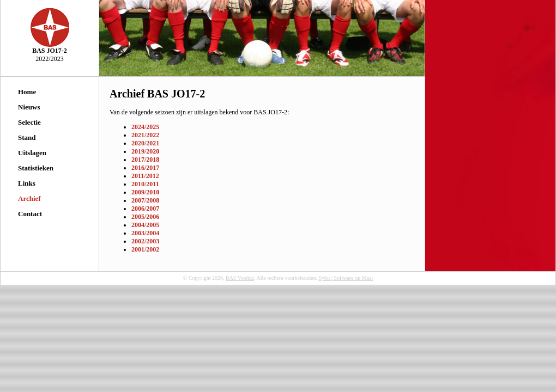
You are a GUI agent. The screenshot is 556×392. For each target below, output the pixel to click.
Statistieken (36, 168)
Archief (29, 198)
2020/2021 (145, 143)
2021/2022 (145, 135)
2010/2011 (145, 184)
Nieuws (29, 107)
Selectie (29, 122)
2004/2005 (145, 225)
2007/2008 (145, 200)
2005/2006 (145, 217)
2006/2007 (145, 209)
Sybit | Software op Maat (346, 278)
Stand (27, 137)
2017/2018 (145, 160)
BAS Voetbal (240, 278)
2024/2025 (145, 127)
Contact (30, 214)
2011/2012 (145, 176)
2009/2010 (145, 192)
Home (27, 92)
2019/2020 (145, 151)
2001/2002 (145, 249)
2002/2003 (145, 241)
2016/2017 (145, 168)
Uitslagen (32, 153)
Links (27, 183)
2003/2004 (145, 233)
